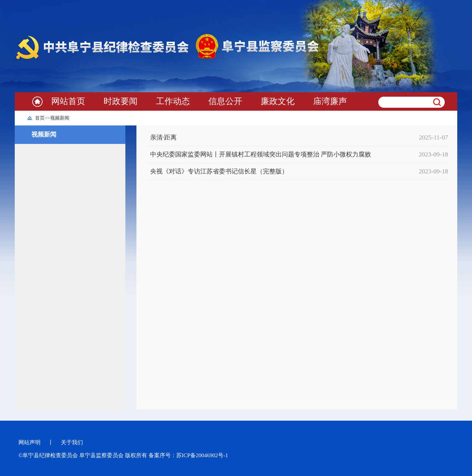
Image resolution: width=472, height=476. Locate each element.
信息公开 (225, 101)
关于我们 (72, 442)
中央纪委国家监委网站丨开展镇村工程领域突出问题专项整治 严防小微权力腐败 (261, 154)
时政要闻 (121, 101)
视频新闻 (60, 118)
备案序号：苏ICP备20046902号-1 (188, 455)
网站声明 (29, 442)
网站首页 (68, 101)
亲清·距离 (163, 137)
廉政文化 (278, 101)
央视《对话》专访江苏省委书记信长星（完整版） (219, 171)
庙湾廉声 (330, 101)
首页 (40, 118)
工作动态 (173, 101)
